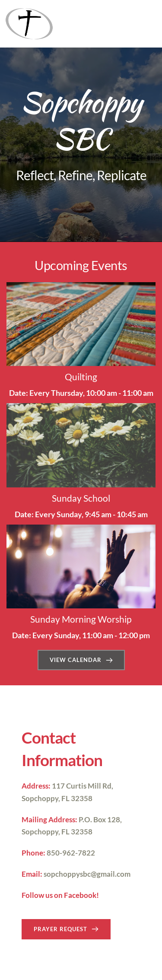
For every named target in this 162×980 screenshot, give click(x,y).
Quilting (81, 377)
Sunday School (81, 498)
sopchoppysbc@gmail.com (87, 874)
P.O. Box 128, (100, 819)
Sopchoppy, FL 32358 (57, 798)
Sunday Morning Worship (81, 619)
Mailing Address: (49, 819)
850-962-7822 (71, 853)
